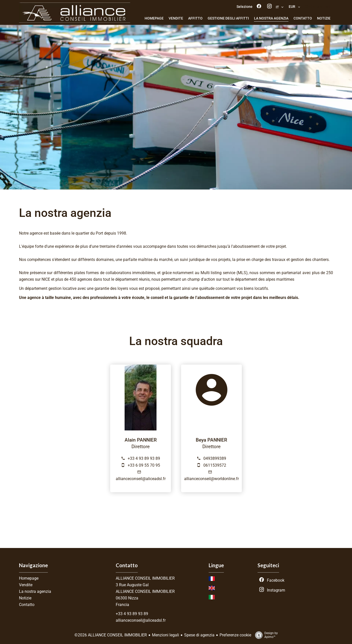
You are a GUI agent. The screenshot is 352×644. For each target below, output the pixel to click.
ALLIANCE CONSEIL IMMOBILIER (145, 578)
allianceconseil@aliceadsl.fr (141, 479)
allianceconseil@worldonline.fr (211, 479)
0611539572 (215, 465)
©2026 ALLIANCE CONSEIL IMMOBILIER (111, 635)
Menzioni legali (165, 635)
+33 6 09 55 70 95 (144, 465)
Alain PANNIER (141, 440)
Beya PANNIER (211, 440)
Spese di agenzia (199, 635)
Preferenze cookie (235, 635)
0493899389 (215, 458)
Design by (265, 635)
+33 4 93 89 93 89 (144, 458)
